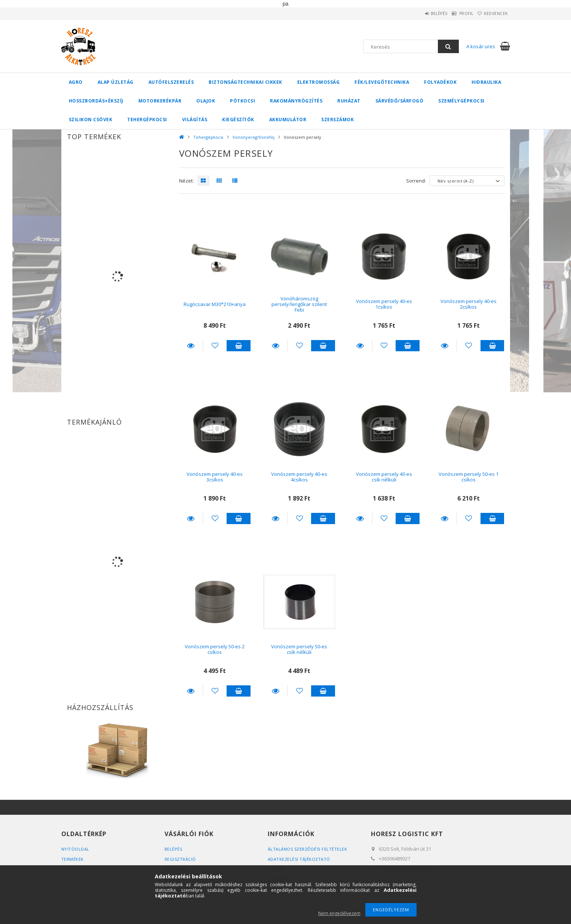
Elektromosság (319, 82)
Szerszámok (337, 120)
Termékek (73, 859)
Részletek (191, 346)
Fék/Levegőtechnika (382, 82)
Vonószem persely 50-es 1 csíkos (469, 477)
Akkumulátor (288, 120)
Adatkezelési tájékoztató (299, 859)
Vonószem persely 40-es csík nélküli (384, 477)
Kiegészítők (238, 120)
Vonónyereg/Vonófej (254, 137)
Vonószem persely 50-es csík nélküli (299, 649)
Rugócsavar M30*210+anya (215, 304)
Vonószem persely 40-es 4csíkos (299, 477)
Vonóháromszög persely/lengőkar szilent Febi (299, 304)
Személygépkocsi (461, 101)
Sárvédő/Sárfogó (400, 101)
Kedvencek (492, 13)
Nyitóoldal (75, 849)
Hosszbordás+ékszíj (96, 101)
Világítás (195, 120)
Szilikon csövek (91, 120)
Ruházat (349, 101)
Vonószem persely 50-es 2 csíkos (215, 649)
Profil (456, 13)
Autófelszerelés (171, 82)
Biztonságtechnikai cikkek (245, 82)
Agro (76, 82)
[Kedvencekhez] (215, 346)
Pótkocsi (242, 101)
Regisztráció (180, 859)
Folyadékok (440, 82)
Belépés (422, 13)
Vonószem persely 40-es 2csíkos (469, 304)
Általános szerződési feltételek (308, 849)
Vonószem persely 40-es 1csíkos (384, 304)
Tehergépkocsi (147, 120)
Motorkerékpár (160, 101)
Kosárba (239, 346)
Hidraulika (486, 82)
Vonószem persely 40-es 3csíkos (215, 477)
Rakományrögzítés (296, 101)
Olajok (206, 101)
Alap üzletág (116, 82)
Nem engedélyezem (339, 913)
